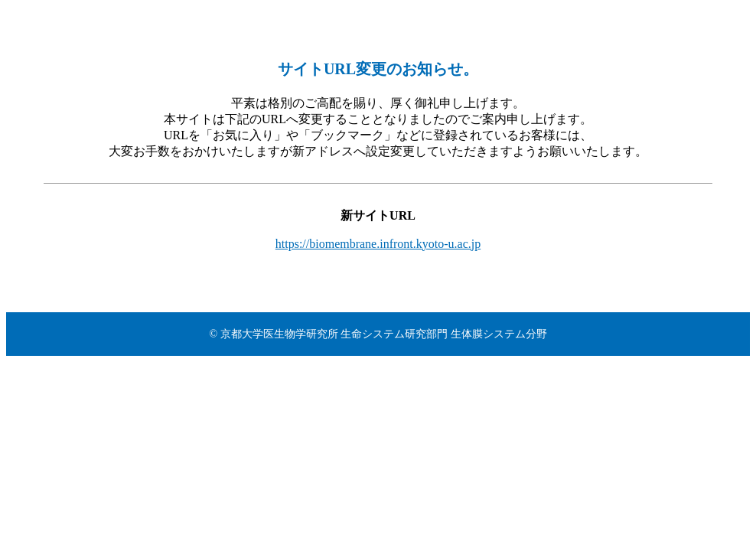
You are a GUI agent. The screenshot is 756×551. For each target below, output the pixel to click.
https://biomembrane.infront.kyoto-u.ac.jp (378, 244)
